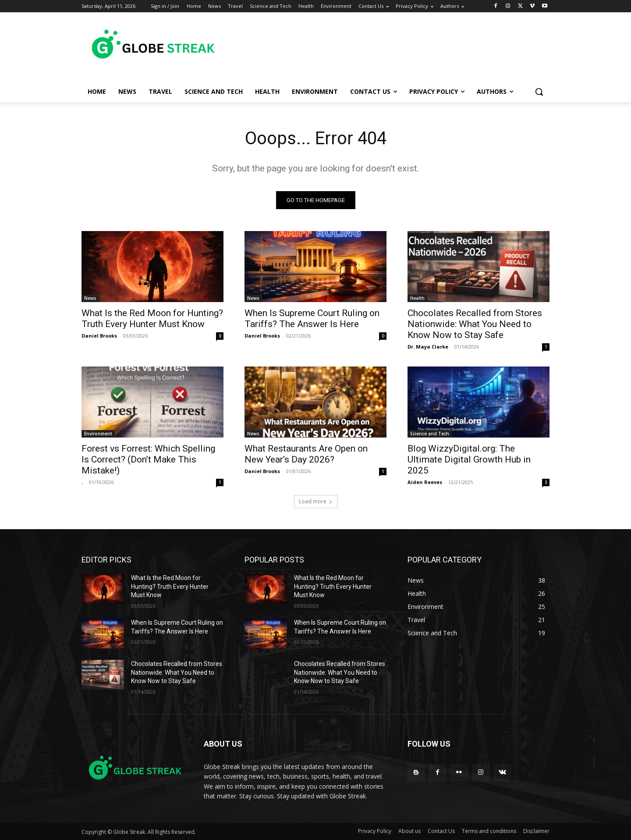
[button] (539, 92)
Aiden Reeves (425, 482)
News (90, 298)
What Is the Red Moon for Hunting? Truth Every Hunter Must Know (152, 319)
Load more (316, 501)
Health (417, 298)
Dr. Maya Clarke (428, 347)
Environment (98, 434)
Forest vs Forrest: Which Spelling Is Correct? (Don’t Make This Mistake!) (148, 459)
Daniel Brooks (99, 336)
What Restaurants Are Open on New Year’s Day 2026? (306, 454)
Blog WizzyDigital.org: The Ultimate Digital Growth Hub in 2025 (469, 459)
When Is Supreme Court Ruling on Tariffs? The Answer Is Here (312, 319)
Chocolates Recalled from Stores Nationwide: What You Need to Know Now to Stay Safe (475, 324)
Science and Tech (430, 434)
